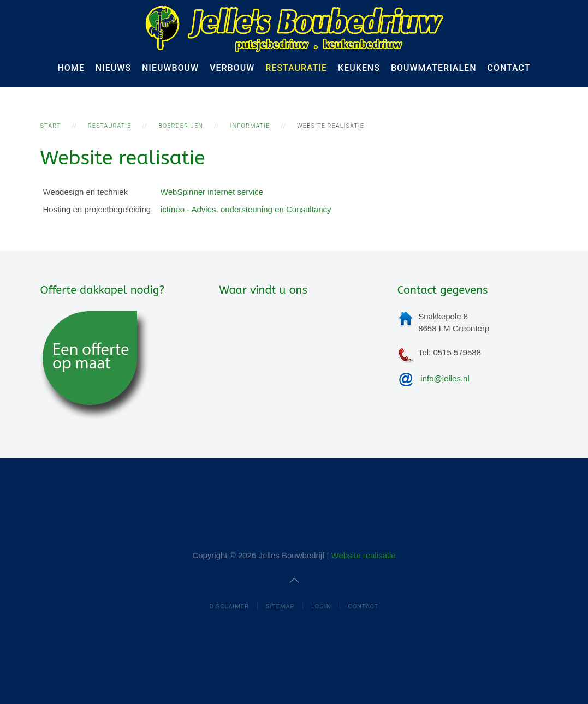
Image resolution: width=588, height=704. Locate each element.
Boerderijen (181, 126)
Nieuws (113, 68)
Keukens (359, 68)
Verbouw (232, 68)
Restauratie (296, 68)
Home (71, 68)
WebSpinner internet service (212, 192)
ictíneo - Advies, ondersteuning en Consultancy (246, 209)
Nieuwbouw (170, 68)
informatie (250, 126)
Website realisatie (364, 555)
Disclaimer (229, 607)
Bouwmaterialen (434, 68)
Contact (509, 68)
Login (321, 607)
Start (51, 126)
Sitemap (280, 607)
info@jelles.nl (445, 378)
